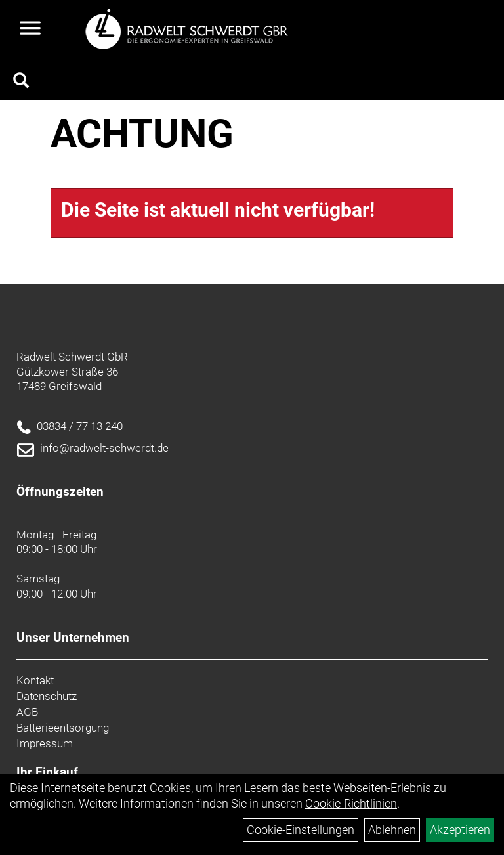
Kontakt (35, 680)
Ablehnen (392, 830)
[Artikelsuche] (21, 82)
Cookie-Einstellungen (301, 830)
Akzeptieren (460, 830)
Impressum (45, 743)
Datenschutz (47, 696)
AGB (27, 712)
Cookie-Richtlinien (351, 803)
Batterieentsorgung (63, 728)
